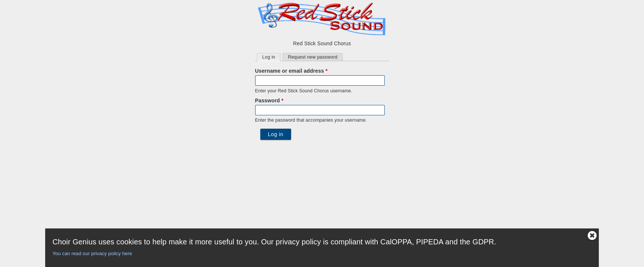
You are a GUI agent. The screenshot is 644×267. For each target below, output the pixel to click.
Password (269, 100)
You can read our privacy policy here (92, 253)
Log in (271, 57)
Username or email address (291, 71)
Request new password (313, 57)
